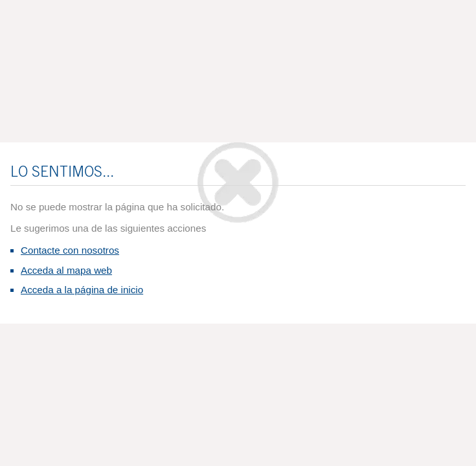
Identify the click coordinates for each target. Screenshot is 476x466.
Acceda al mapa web (66, 270)
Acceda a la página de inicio (82, 290)
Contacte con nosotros (70, 250)
